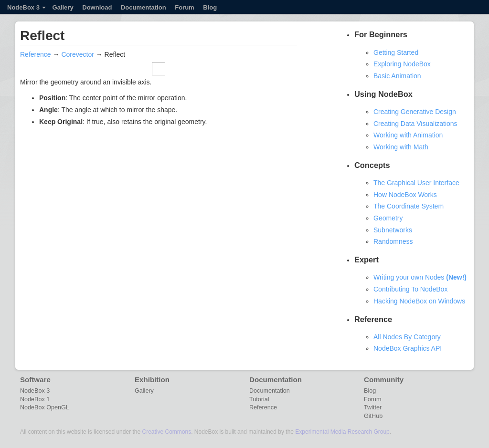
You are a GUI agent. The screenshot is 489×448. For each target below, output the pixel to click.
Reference (36, 54)
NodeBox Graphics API (408, 348)
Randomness (393, 241)
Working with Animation (408, 135)
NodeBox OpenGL (45, 407)
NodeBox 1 (35, 399)
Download (97, 7)
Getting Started (396, 52)
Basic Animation (397, 76)
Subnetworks (393, 230)
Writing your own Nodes (420, 277)
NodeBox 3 (27, 7)
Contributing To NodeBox (410, 289)
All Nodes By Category (407, 337)
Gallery (63, 7)
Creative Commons (166, 432)
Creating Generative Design (415, 112)
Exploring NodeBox (402, 64)
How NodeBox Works (405, 195)
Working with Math (401, 147)
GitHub (373, 416)
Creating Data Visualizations (415, 124)
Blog (210, 7)
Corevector (77, 54)
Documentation (144, 7)
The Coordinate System (409, 206)
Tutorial (259, 399)
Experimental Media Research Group (342, 432)
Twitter (373, 407)
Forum (184, 7)
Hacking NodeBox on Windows (419, 301)
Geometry (388, 218)
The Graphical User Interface (416, 183)
